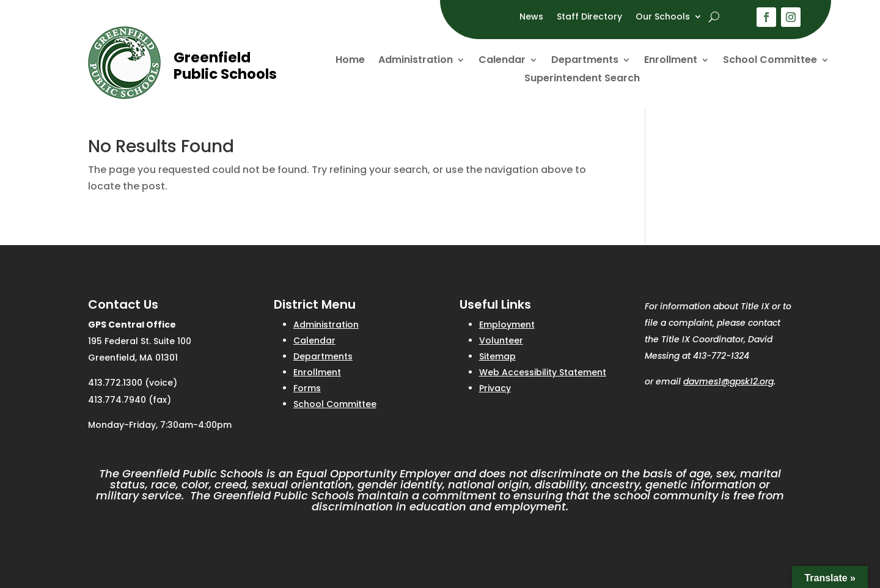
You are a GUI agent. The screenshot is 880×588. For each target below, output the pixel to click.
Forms (307, 388)
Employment (507, 325)
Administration (416, 61)
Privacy (495, 388)
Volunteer (501, 340)
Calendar (502, 61)
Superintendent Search (582, 79)
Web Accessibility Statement (543, 372)
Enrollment (671, 61)
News (531, 17)
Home (350, 61)
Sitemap (497, 356)
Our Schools (663, 17)
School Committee (770, 61)
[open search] (714, 17)
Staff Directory (589, 17)
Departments (585, 61)
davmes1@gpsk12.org (728, 381)
